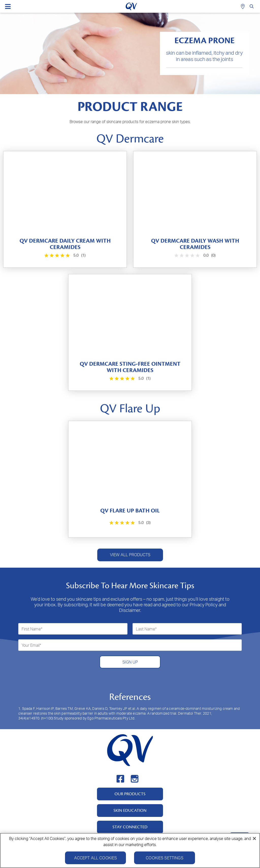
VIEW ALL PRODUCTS (130, 555)
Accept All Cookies (96, 860)
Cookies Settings (165, 860)
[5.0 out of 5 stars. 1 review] (64, 255)
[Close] (254, 841)
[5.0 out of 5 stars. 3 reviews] (129, 523)
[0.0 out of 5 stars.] (194, 255)
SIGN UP (130, 662)
